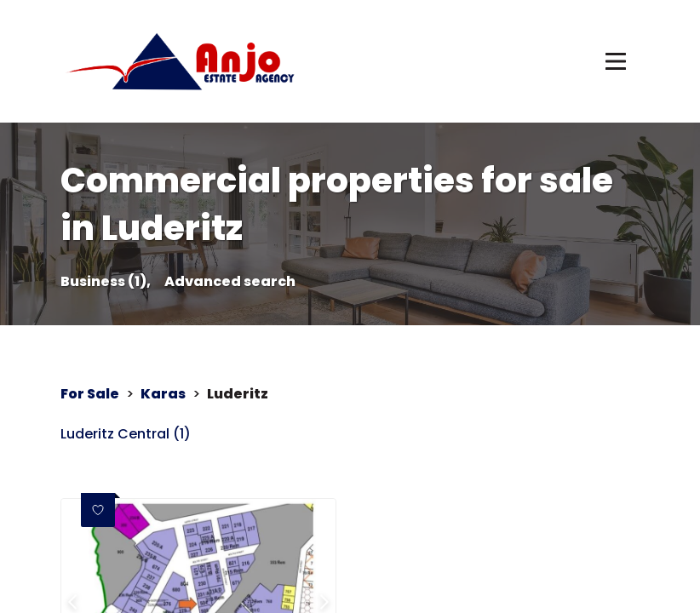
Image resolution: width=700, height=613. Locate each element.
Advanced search (230, 282)
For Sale (90, 394)
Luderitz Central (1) (126, 434)
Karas (163, 394)
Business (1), (106, 282)
